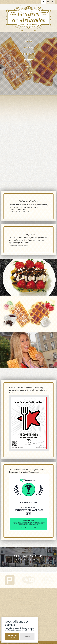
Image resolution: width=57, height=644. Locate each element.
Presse (28, 73)
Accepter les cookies (12, 637)
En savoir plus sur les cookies (24, 630)
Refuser (27, 637)
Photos (29, 48)
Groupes (29, 60)
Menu (28, 41)
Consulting (28, 54)
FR (43, 2)
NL (48, 2)
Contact (28, 67)
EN (53, 2)
